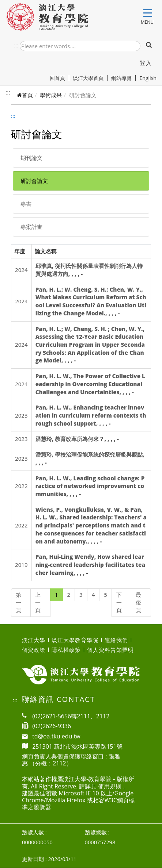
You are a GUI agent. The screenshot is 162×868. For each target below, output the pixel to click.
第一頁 (18, 602)
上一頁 (38, 602)
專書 (26, 204)
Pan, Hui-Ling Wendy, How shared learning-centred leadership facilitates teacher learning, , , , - (90, 564)
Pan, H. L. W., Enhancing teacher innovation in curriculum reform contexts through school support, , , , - (91, 415)
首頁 (25, 95)
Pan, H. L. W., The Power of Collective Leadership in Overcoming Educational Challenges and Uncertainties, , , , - (90, 384)
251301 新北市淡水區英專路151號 (77, 746)
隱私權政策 (66, 650)
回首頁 (59, 78)
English (148, 78)
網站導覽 (123, 78)
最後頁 (138, 602)
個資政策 (34, 650)
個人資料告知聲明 (110, 650)
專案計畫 (31, 227)
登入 (146, 63)
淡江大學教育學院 (75, 640)
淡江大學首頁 (90, 78)
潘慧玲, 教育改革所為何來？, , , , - (77, 439)
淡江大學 (34, 640)
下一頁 (119, 602)
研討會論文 (34, 181)
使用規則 (110, 786)
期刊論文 (31, 158)
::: (16, 45)
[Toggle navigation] (148, 14)
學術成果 (51, 95)
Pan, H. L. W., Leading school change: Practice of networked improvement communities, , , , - (90, 486)
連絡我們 (116, 640)
